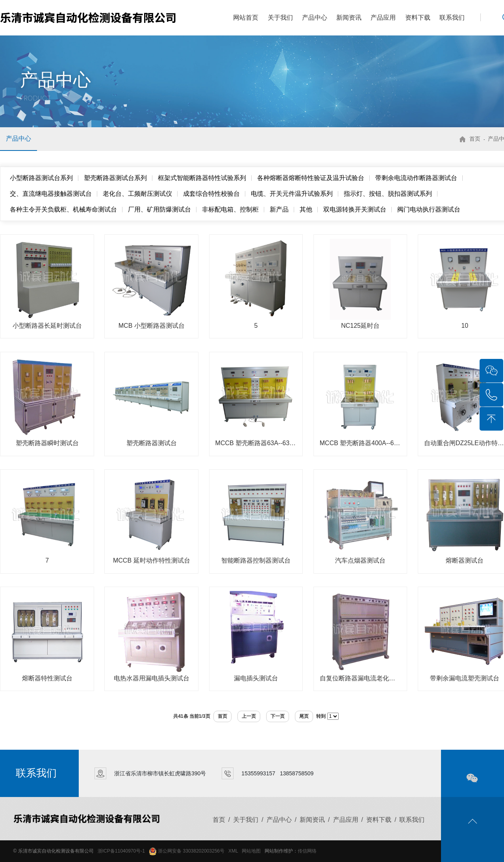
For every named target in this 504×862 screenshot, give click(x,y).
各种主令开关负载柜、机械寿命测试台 (63, 209)
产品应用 (383, 18)
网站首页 (246, 18)
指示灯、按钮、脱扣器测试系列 (388, 194)
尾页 (304, 716)
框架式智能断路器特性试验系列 (202, 178)
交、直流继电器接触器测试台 (51, 194)
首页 (475, 139)
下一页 (278, 716)
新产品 (279, 209)
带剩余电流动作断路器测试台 (416, 178)
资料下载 (418, 18)
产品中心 (315, 18)
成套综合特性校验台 (211, 194)
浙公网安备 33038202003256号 (187, 851)
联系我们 (452, 18)
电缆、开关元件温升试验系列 (292, 194)
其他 (306, 209)
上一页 (249, 716)
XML (233, 851)
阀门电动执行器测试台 (429, 209)
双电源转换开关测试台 (355, 209)
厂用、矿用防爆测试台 (159, 209)
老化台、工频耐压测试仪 (137, 194)
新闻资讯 (349, 18)
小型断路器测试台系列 (41, 178)
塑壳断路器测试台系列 (115, 178)
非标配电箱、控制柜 (230, 209)
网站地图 (251, 851)
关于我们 (280, 18)
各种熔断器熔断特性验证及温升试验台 (311, 178)
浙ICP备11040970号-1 (121, 851)
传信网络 (307, 851)
